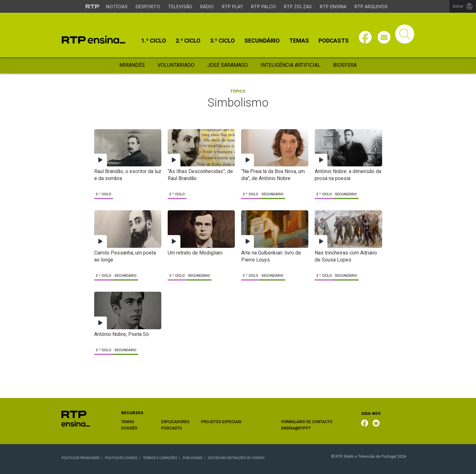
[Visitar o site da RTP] (93, 6)
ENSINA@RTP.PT (296, 428)
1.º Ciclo (154, 41)
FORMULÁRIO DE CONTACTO (307, 422)
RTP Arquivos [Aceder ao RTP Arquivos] (371, 7)
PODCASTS (172, 428)
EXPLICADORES (175, 422)
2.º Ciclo (188, 41)
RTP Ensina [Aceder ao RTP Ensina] (333, 7)
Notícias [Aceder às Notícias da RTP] (117, 7)
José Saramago (227, 65)
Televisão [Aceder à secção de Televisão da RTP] (180, 7)
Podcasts (334, 41)
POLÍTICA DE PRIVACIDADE (80, 458)
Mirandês (132, 65)
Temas (299, 41)
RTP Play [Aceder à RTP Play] (232, 7)
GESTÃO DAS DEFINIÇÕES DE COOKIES (236, 458)
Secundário (262, 41)
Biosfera (345, 65)
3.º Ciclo (222, 41)
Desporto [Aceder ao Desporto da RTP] (148, 7)
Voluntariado (176, 65)
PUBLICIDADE (192, 458)
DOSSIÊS (129, 428)
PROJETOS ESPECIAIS (221, 422)
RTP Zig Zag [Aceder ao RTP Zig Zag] (298, 7)
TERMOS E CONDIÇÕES (160, 458)
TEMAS (128, 422)
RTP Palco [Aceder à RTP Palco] (263, 7)
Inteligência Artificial (290, 65)
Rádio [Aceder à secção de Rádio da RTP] (207, 7)
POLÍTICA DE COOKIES (121, 458)
